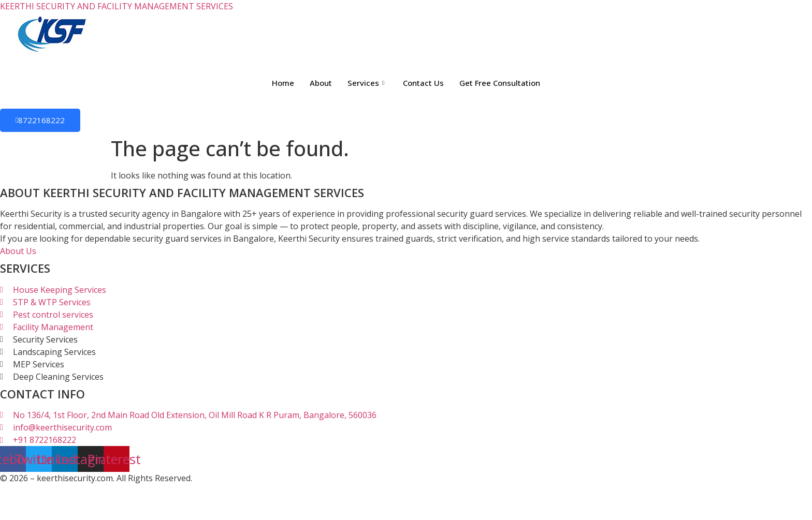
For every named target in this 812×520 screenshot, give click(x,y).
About (321, 83)
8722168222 (40, 120)
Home (283, 83)
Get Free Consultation (500, 83)
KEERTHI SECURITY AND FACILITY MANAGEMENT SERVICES (117, 6)
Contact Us (423, 83)
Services (366, 83)
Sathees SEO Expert (195, 491)
